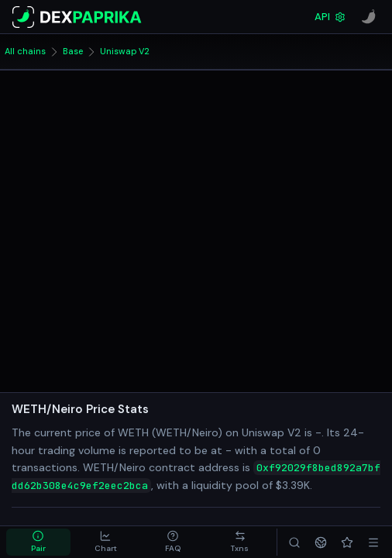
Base (73, 51)
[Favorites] (347, 542)
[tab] (38, 542)
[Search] (294, 542)
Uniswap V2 (125, 51)
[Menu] (373, 542)
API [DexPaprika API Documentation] (330, 17)
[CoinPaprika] (369, 17)
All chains (25, 51)
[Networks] (321, 542)
